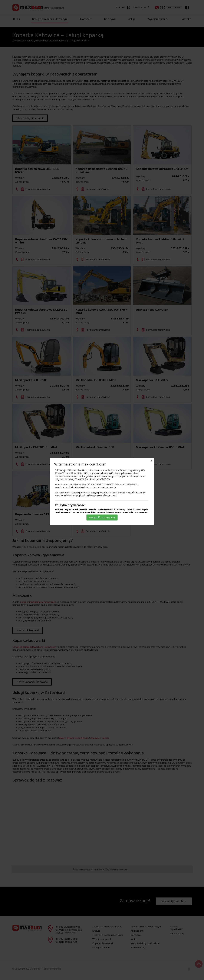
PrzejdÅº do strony (102, 518)
